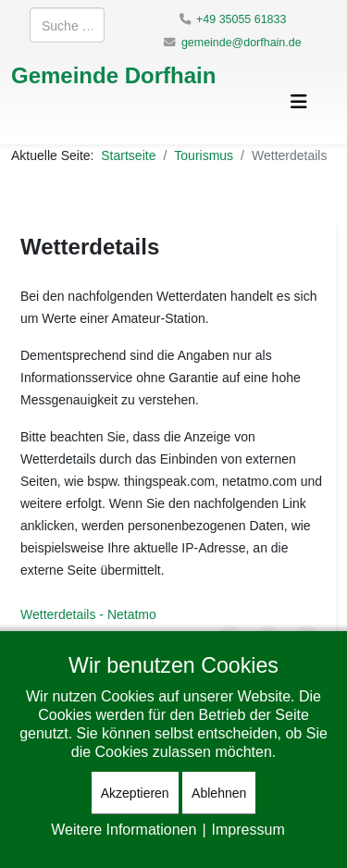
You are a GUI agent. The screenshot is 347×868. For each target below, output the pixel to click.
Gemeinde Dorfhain (113, 74)
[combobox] (67, 25)
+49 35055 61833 (241, 19)
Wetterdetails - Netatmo (88, 614)
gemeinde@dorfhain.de (242, 42)
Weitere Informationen (124, 829)
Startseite (128, 155)
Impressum (248, 829)
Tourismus (204, 155)
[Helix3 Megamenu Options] (299, 101)
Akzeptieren (135, 793)
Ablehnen (219, 793)
